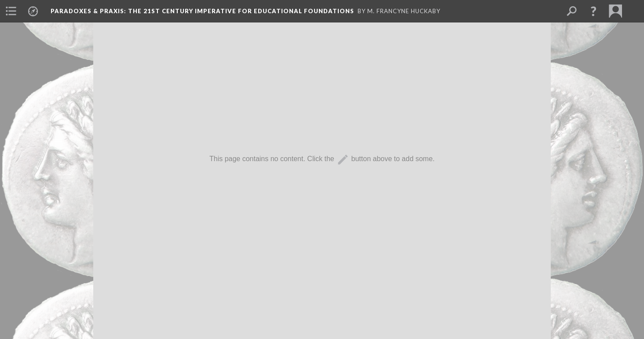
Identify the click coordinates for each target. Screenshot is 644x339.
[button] (593, 11)
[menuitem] (11, 11)
